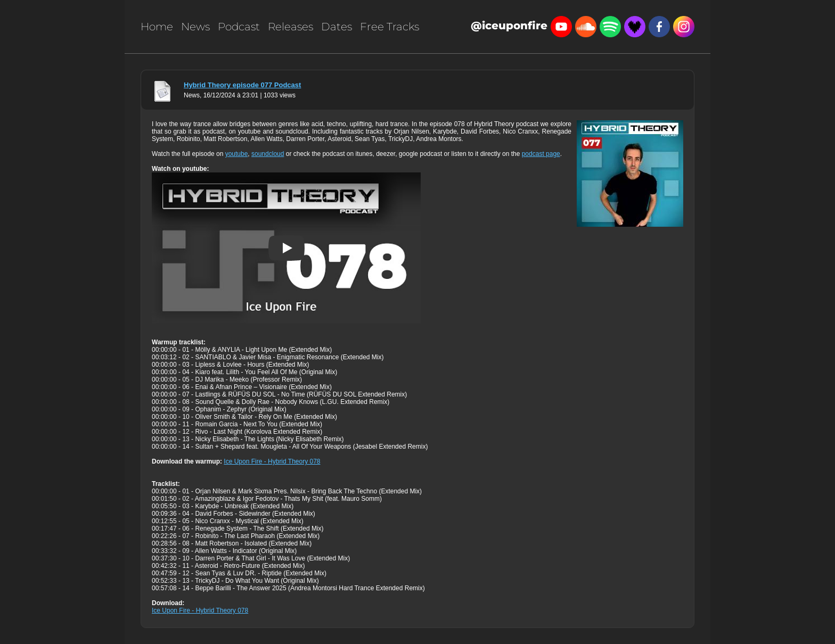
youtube (237, 154)
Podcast (239, 27)
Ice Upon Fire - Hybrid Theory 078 (272, 461)
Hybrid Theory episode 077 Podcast (242, 85)
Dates (337, 27)
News (195, 27)
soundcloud (268, 154)
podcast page (541, 154)
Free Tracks (390, 27)
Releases (290, 27)
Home (157, 27)
